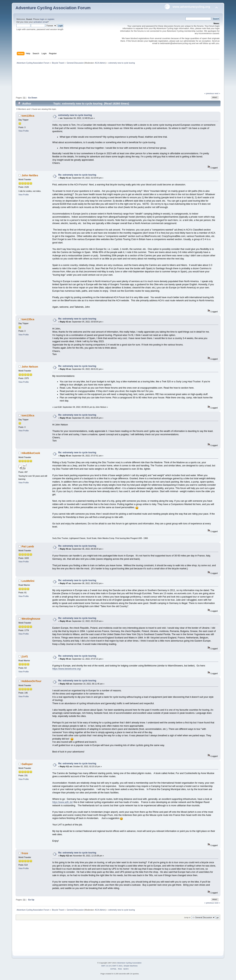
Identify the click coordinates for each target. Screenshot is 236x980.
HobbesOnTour (32, 681)
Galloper (27, 764)
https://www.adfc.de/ (63, 802)
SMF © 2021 (117, 966)
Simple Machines (131, 966)
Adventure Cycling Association (129, 963)
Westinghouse (31, 619)
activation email (40, 22)
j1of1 (25, 656)
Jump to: (187, 917)
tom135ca (28, 116)
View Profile (24, 131)
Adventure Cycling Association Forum (53, 8)
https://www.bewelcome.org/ (67, 669)
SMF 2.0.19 (106, 966)
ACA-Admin (100, 63)
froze (25, 853)
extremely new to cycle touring (75, 115)
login (42, 19)
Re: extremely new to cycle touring (77, 175)
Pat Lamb (28, 546)
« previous (209, 93)
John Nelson (30, 367)
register (51, 19)
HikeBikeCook (31, 453)
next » (217, 93)
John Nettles (30, 175)
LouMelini (28, 581)
